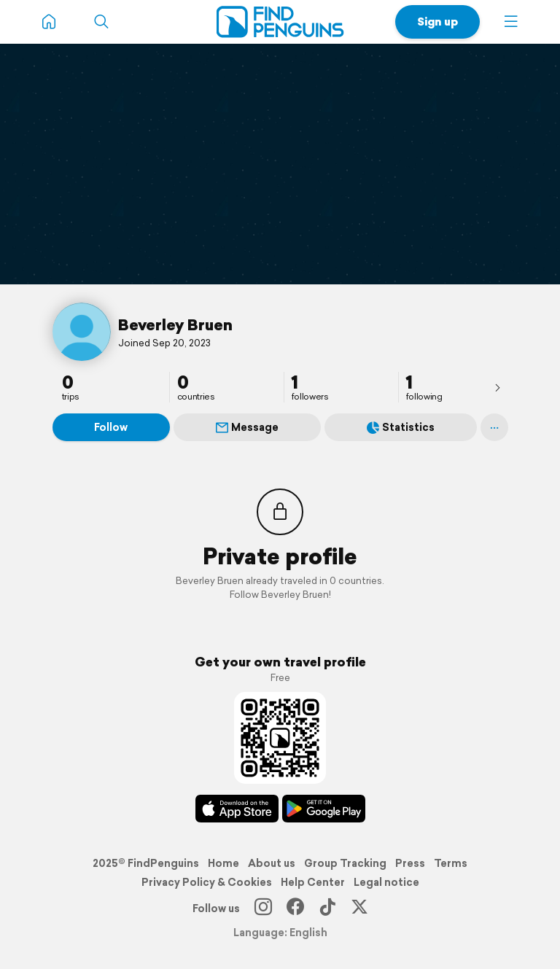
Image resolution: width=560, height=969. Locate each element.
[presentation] (497, 387)
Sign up (437, 22)
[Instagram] (263, 908)
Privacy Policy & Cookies (207, 882)
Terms (451, 863)
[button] (511, 22)
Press (410, 863)
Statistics (401, 427)
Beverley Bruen (175, 324)
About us (272, 863)
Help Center (313, 882)
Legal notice (386, 882)
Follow (111, 427)
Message (247, 427)
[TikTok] (327, 908)
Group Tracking (345, 863)
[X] (359, 908)
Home (223, 863)
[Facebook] (295, 908)
